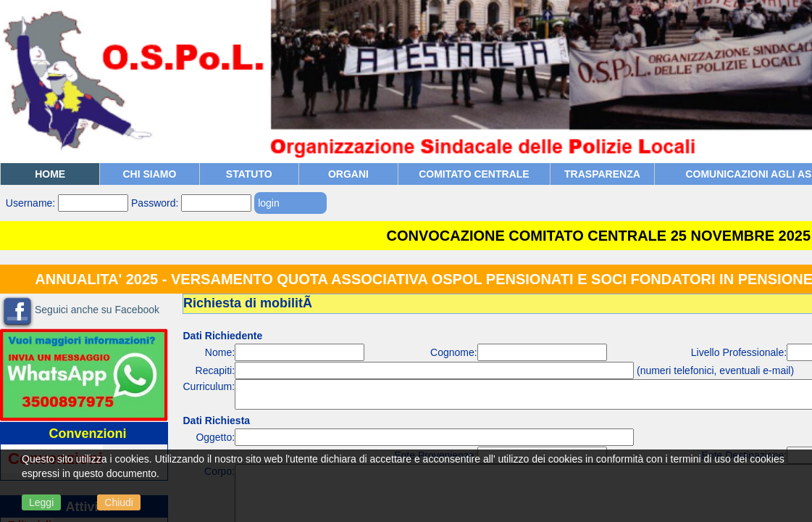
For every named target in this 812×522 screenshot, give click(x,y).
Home (50, 174)
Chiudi (119, 502)
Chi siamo (149, 174)
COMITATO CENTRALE (474, 174)
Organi (348, 174)
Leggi (41, 502)
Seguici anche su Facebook (97, 310)
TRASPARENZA (602, 174)
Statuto (249, 174)
